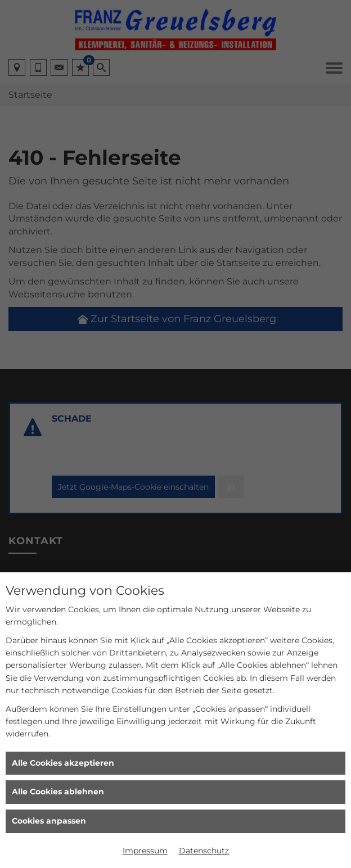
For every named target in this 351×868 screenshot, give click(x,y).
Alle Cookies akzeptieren (63, 763)
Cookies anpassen (49, 821)
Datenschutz (204, 851)
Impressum (145, 851)
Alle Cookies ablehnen (58, 792)
